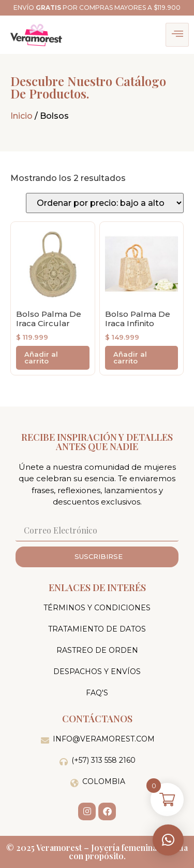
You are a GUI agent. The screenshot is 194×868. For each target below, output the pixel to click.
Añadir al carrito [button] (41, 358)
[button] (168, 840)
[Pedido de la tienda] (105, 203)
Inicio (21, 116)
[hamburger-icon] (177, 35)
